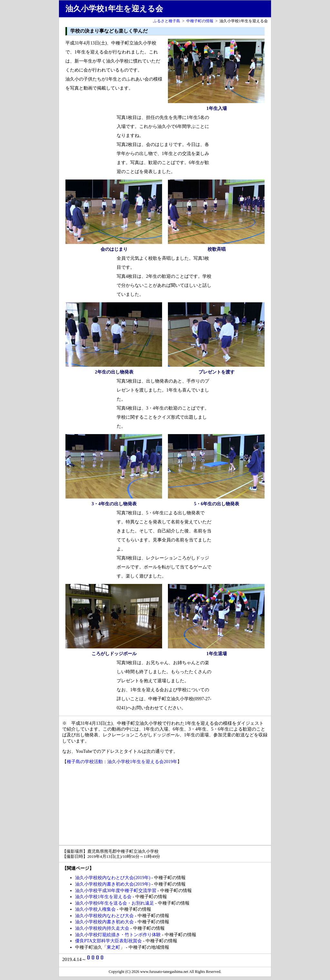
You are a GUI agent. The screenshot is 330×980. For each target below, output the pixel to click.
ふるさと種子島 (167, 21)
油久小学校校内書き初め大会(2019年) (113, 884)
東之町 (113, 947)
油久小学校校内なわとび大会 (104, 916)
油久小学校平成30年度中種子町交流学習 (116, 891)
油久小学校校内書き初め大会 (104, 922)
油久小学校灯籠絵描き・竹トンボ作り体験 (118, 935)
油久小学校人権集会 (95, 909)
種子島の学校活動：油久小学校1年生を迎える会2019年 (122, 762)
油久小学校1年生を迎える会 (103, 897)
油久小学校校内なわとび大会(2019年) (113, 878)
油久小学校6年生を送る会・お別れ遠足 (115, 903)
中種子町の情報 (200, 21)
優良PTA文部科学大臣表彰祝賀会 (108, 941)
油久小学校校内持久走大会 (102, 928)
